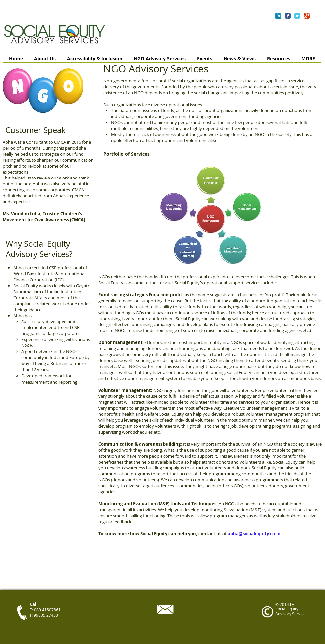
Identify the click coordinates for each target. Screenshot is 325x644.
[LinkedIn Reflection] (278, 16)
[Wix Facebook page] (288, 16)
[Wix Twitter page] (297, 16)
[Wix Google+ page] (307, 16)
